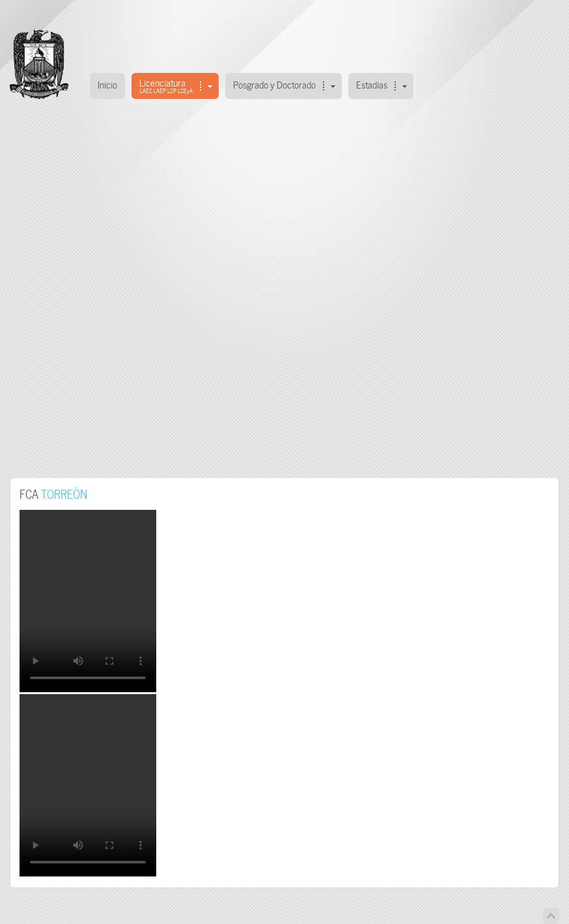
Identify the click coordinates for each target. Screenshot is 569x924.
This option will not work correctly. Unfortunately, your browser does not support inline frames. (284, 293)
